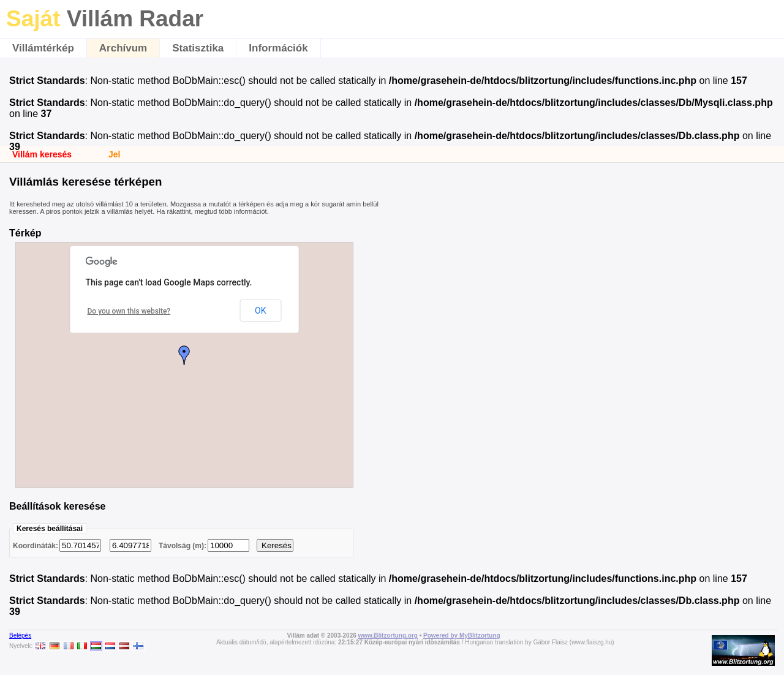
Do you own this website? (129, 311)
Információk (278, 48)
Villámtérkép (43, 48)
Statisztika (198, 48)
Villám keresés (42, 154)
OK (260, 311)
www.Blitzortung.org (388, 635)
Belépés (20, 635)
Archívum (123, 48)
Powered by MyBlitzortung (462, 635)
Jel (114, 154)
